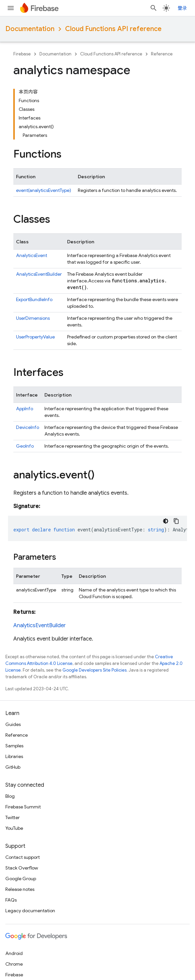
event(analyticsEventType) (44, 190)
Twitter (13, 817)
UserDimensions (33, 318)
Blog (10, 796)
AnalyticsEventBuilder (39, 274)
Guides (13, 724)
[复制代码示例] (176, 521)
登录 (182, 8)
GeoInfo (25, 446)
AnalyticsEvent (32, 255)
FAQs (11, 900)
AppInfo (25, 409)
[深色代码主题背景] (166, 521)
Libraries (14, 756)
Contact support (23, 857)
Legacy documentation (30, 911)
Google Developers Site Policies (94, 670)
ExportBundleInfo (34, 299)
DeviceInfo (28, 427)
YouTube (14, 828)
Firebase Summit (23, 807)
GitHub (13, 767)
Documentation (30, 29)
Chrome (14, 964)
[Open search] (154, 8)
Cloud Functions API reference (113, 29)
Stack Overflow (22, 868)
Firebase (22, 54)
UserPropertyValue (35, 337)
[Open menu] (11, 8)
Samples (14, 746)
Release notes (20, 889)
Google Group (21, 879)
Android (14, 953)
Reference (162, 54)
